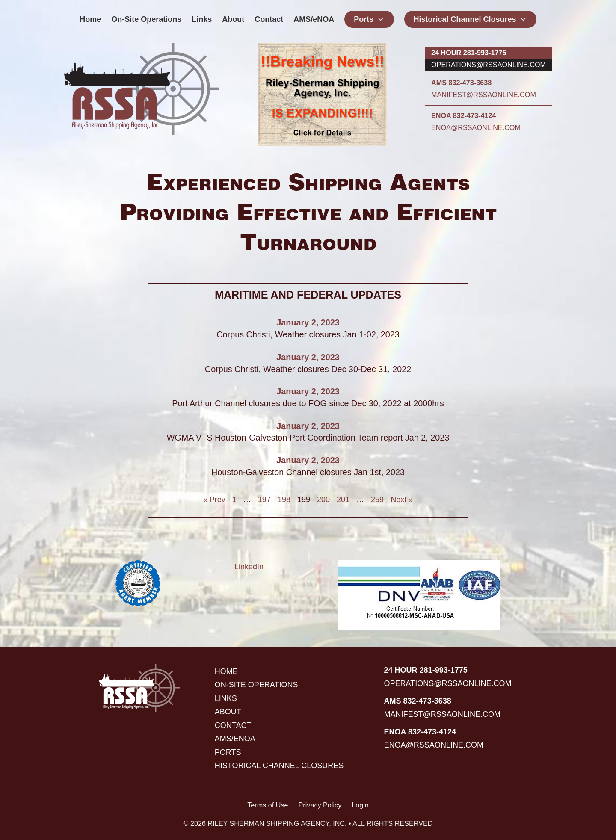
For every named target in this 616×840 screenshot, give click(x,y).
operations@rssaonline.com (489, 65)
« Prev (214, 500)
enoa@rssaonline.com (476, 127)
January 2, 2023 (308, 322)
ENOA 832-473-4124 (463, 115)
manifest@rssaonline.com (484, 95)
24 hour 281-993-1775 (469, 53)
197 (264, 500)
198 (284, 500)
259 (377, 500)
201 (343, 500)
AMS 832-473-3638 (461, 83)
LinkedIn (249, 567)
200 (323, 500)
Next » (402, 500)
